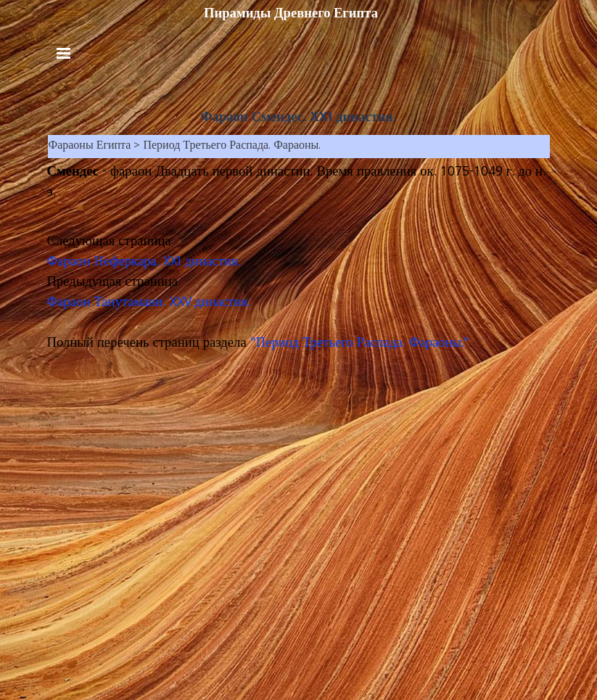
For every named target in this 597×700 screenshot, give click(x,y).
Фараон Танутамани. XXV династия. (149, 303)
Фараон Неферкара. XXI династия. (144, 263)
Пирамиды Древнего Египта (291, 13)
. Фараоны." (436, 344)
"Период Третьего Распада (326, 344)
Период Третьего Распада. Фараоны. (232, 147)
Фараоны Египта (90, 147)
